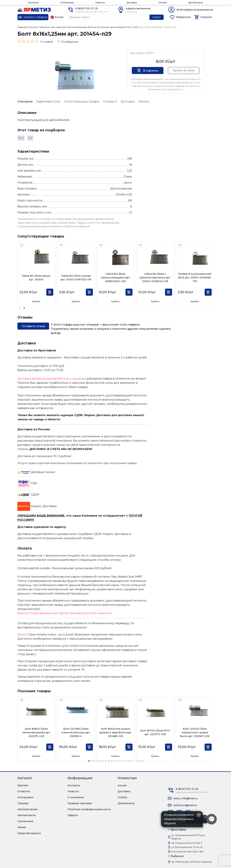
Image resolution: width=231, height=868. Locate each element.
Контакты (33, 3)
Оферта (73, 815)
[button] (24, 308)
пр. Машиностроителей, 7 (187, 843)
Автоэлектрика (27, 809)
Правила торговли (80, 803)
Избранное (183, 17)
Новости (100, 3)
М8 (30, 138)
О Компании (67, 3)
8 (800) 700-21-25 (87, 8)
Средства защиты (29, 833)
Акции (122, 785)
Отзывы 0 (110, 102)
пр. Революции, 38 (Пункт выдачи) (191, 862)
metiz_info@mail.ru (185, 798)
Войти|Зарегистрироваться (195, 10)
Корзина (206, 17)
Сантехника (25, 821)
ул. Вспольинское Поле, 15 (187, 847)
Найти (156, 17)
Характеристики (48, 102)
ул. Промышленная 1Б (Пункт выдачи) (188, 837)
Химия (22, 827)
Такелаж (23, 803)
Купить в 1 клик (184, 70)
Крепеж (23, 785)
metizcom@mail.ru (185, 805)
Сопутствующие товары (82, 102)
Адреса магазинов (138, 8)
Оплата (163, 3)
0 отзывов (47, 42)
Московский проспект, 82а (187, 851)
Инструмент (26, 797)
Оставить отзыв (33, 326)
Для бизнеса (196, 3)
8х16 (21, 138)
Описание (25, 102)
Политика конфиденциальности (89, 809)
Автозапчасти (26, 815)
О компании (76, 797)
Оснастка (24, 791)
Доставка (132, 3)
